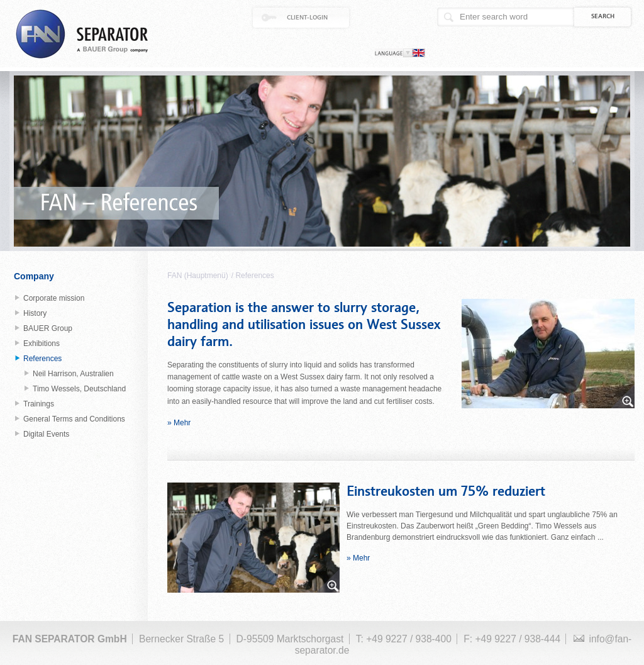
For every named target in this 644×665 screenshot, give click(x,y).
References (254, 276)
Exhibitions (42, 344)
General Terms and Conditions (74, 419)
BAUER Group (48, 328)
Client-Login (307, 18)
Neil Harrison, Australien (73, 374)
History (35, 313)
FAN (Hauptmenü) (198, 276)
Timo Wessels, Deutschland (79, 389)
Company (34, 276)
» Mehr (179, 423)
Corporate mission (54, 298)
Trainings (39, 404)
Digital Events (46, 434)
